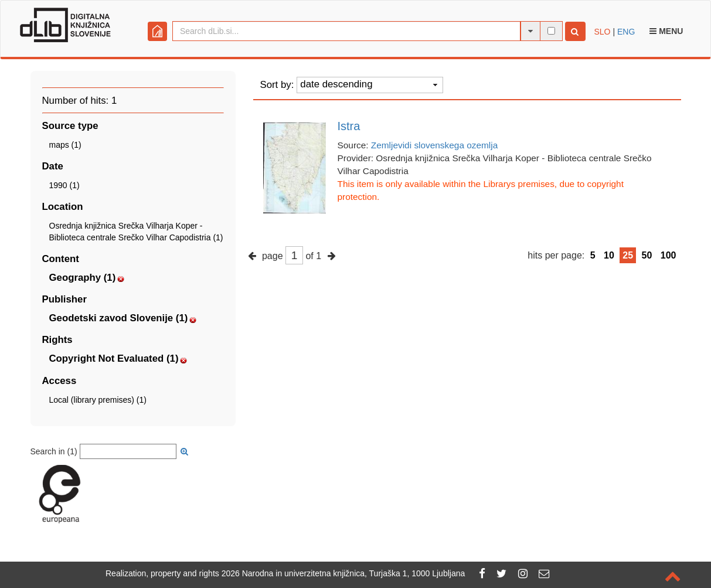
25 (628, 255)
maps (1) (65, 145)
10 (609, 255)
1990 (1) (64, 185)
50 (647, 255)
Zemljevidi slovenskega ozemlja (434, 145)
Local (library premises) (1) (98, 400)
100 (669, 255)
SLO (603, 32)
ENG (626, 32)
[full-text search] (551, 31)
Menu (666, 31)
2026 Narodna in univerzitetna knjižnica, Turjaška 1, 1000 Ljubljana (343, 573)
